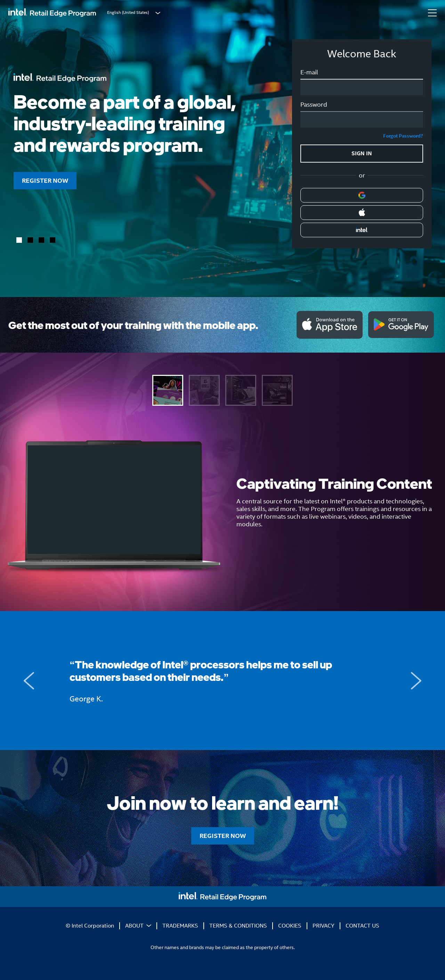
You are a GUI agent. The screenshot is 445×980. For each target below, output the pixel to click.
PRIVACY (323, 926)
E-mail (309, 72)
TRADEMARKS (180, 926)
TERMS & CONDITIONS (238, 926)
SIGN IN (362, 153)
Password (314, 105)
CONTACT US (362, 926)
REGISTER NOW (45, 180)
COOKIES (290, 926)
